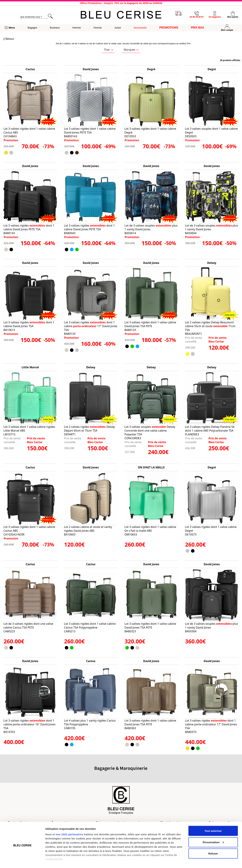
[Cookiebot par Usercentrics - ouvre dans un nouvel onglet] (22, 861)
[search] (34, 17)
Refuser (213, 842)
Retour (9, 39)
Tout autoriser (213, 819)
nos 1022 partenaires (69, 823)
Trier (109, 50)
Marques (131, 50)
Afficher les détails (57, 861)
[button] (10, 28)
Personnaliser (213, 831)
